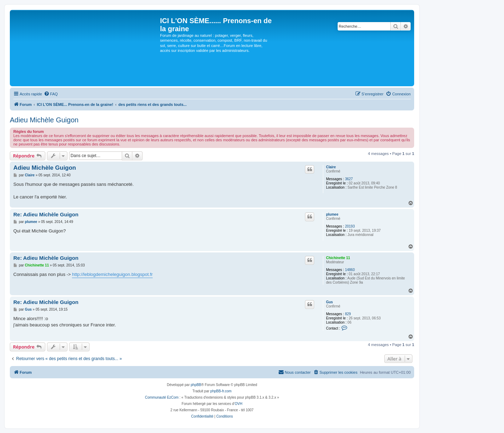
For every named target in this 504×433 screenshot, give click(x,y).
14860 (350, 270)
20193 (350, 226)
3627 (349, 179)
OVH (239, 404)
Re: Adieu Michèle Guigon (46, 214)
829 (348, 314)
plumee (332, 214)
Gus (329, 302)
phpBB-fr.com (221, 391)
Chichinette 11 (338, 258)
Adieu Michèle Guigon (44, 120)
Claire (331, 167)
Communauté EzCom (162, 397)
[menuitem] (51, 94)
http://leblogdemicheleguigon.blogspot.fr (112, 274)
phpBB (196, 385)
